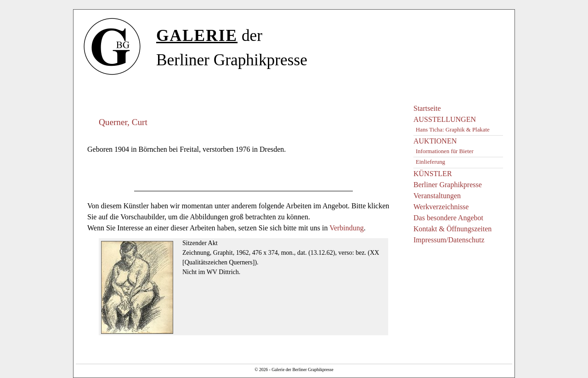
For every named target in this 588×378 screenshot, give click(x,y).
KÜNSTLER (433, 174)
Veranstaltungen (437, 196)
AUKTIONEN (435, 141)
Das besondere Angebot (448, 218)
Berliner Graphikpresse (448, 185)
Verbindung (347, 228)
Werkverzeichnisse (441, 207)
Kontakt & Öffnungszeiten (452, 229)
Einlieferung (430, 162)
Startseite (427, 108)
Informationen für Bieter (445, 151)
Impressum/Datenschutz (449, 240)
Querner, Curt (123, 122)
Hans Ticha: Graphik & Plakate (453, 130)
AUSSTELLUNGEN (445, 119)
